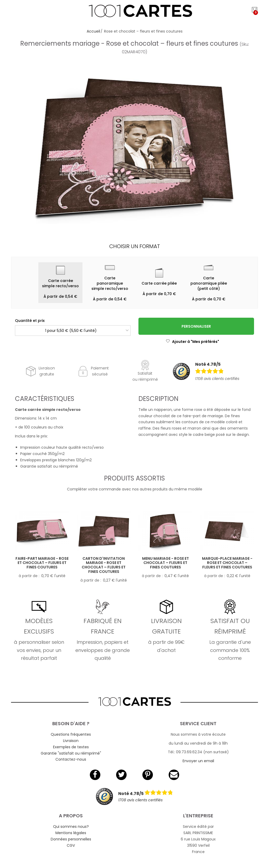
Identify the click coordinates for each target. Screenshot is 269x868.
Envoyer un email (198, 761)
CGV (71, 845)
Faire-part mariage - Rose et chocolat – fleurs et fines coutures (42, 563)
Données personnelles (71, 839)
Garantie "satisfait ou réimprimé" (71, 753)
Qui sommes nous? (71, 827)
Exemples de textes (71, 747)
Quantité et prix (30, 321)
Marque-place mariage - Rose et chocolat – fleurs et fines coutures (227, 563)
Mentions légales (71, 833)
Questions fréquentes (71, 734)
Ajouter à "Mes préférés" (192, 342)
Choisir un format (135, 246)
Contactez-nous (71, 759)
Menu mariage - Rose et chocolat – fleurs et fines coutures (165, 563)
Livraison (71, 741)
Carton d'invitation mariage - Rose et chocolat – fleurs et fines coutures (104, 565)
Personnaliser (196, 326)
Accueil (93, 31)
